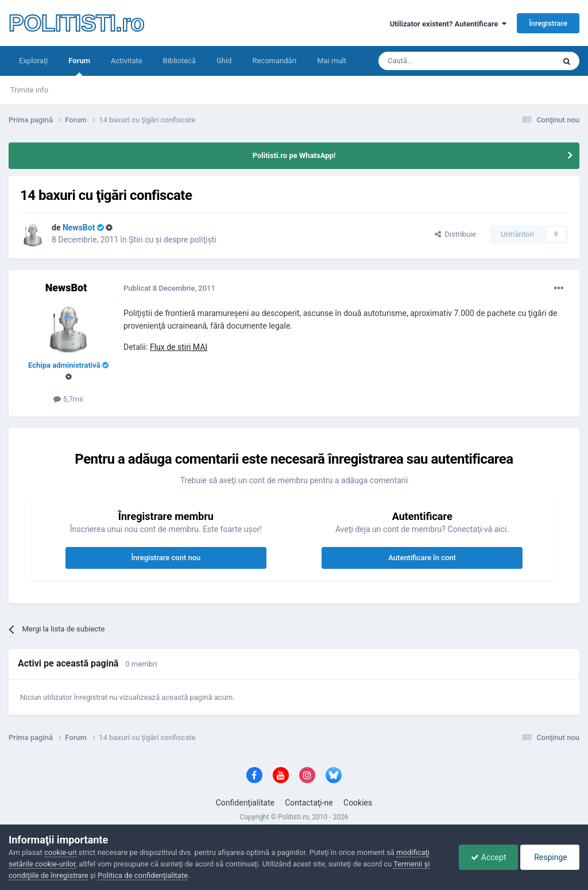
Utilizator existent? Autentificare (448, 24)
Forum (79, 66)
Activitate (127, 61)
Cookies (358, 803)
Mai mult (332, 61)
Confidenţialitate (245, 803)
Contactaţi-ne (309, 803)
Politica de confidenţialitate (143, 875)
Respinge (550, 857)
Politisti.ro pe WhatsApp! (294, 155)
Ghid (224, 61)
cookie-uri (61, 852)
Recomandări (274, 61)
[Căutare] (434, 61)
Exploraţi (33, 61)
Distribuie (455, 234)
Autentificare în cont (422, 558)
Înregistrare (548, 23)
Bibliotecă (179, 61)
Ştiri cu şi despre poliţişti (172, 240)
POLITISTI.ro (76, 23)
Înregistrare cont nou (166, 558)
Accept (488, 857)
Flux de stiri (179, 347)
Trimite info (29, 90)
